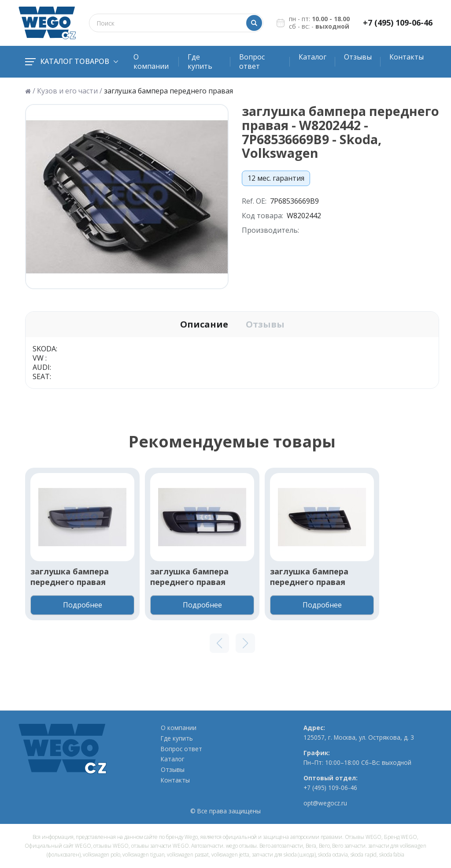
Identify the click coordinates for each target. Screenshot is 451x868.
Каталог (312, 57)
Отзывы (358, 57)
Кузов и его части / (70, 91)
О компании (151, 61)
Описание (204, 324)
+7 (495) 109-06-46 (398, 23)
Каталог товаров (72, 61)
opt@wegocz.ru (325, 803)
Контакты (407, 57)
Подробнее (83, 605)
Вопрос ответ (252, 61)
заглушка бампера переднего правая (70, 577)
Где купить (200, 61)
